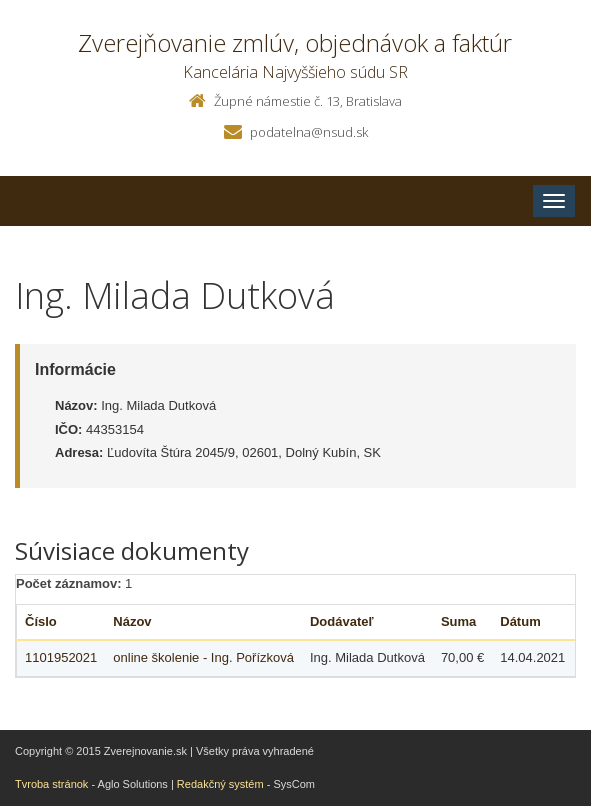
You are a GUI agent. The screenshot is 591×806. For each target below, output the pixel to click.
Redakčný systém (220, 784)
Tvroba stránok (51, 784)
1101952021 (61, 657)
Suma (458, 621)
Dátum (520, 621)
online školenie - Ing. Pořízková (203, 657)
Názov (132, 621)
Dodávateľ (342, 621)
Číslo (41, 621)
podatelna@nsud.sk (309, 132)
